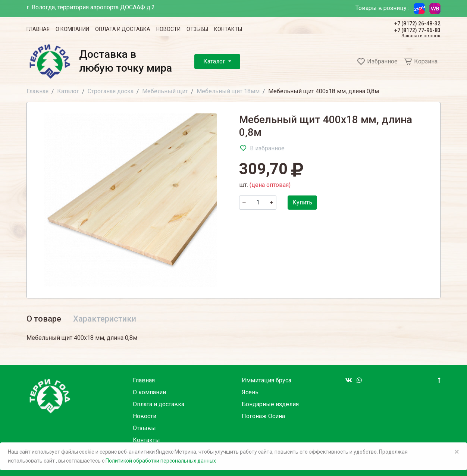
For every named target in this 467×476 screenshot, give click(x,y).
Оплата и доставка (123, 29)
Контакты (228, 29)
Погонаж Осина (263, 416)
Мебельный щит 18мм (228, 91)
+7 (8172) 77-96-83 (417, 30)
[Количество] (258, 203)
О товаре (44, 319)
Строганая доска (111, 91)
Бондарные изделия (270, 404)
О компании (72, 29)
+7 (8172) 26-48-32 (417, 24)
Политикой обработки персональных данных (161, 461)
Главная (38, 29)
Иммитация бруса (267, 380)
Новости (168, 29)
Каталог (215, 61)
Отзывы (197, 29)
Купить (302, 202)
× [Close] (457, 452)
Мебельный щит (165, 91)
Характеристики (105, 319)
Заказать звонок (421, 36)
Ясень (250, 392)
